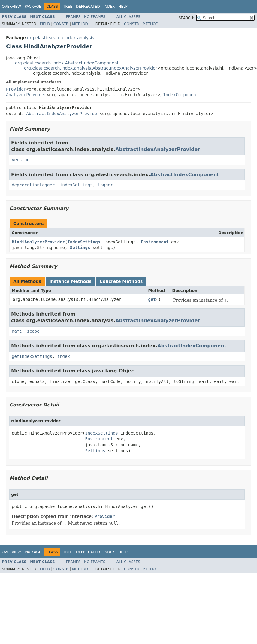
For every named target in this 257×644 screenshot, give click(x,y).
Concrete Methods (121, 281)
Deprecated (88, 7)
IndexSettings (84, 242)
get (152, 299)
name (17, 331)
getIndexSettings (32, 356)
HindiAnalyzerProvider (38, 242)
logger (106, 185)
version (21, 160)
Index (109, 7)
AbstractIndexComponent (185, 175)
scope (33, 331)
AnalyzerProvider (26, 95)
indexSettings (76, 185)
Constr (61, 24)
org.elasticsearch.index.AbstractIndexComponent (67, 63)
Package (33, 7)
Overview (11, 7)
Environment (155, 242)
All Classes (128, 17)
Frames (73, 17)
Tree (68, 7)
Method (80, 24)
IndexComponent (181, 95)
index (64, 356)
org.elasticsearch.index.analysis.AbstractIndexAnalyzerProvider (91, 68)
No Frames (95, 17)
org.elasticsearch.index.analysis (60, 38)
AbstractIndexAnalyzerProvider (63, 114)
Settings (80, 248)
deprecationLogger (33, 185)
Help (123, 7)
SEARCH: (187, 18)
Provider (16, 89)
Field (45, 24)
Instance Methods (70, 281)
